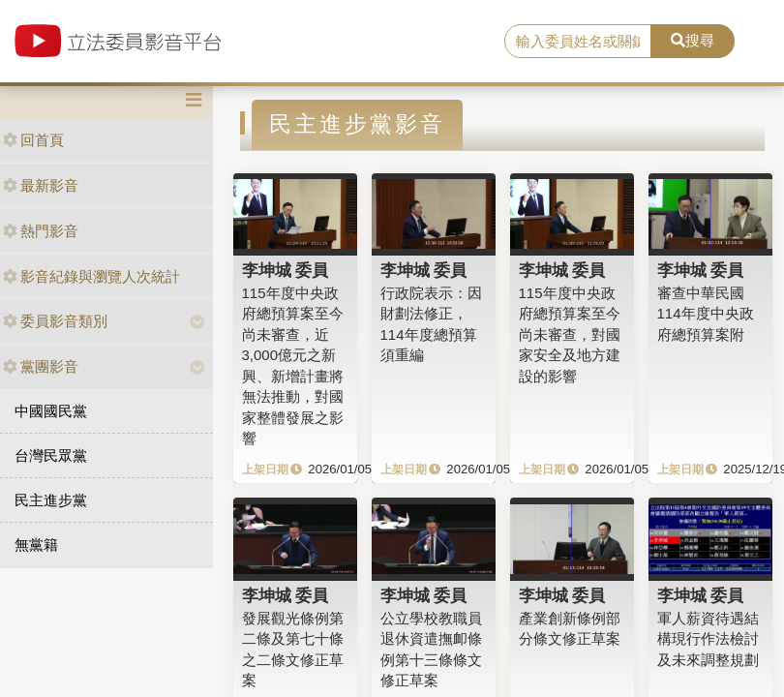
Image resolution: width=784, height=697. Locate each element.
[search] (578, 42)
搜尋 (693, 40)
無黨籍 (36, 545)
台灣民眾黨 (51, 455)
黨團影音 (41, 366)
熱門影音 (41, 231)
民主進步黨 (51, 500)
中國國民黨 (51, 411)
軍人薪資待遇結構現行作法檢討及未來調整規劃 (708, 639)
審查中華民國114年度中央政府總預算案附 (706, 314)
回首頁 (33, 140)
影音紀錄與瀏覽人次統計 (91, 276)
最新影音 (41, 185)
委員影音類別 (55, 321)
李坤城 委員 (286, 270)
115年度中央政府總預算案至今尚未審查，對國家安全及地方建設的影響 (570, 334)
